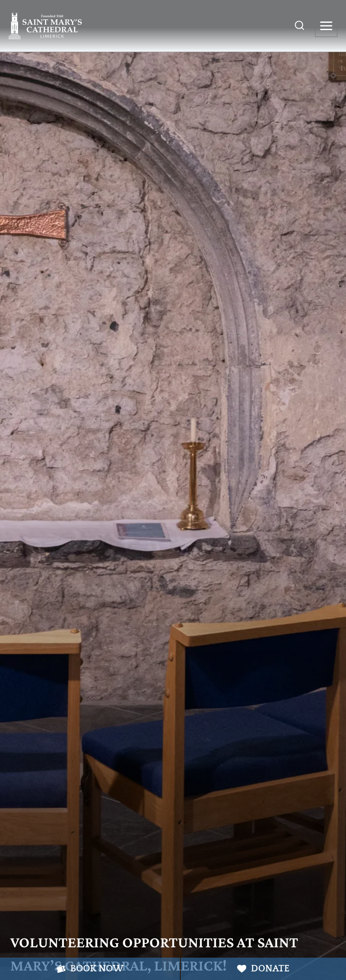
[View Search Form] (300, 26)
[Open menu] (326, 26)
